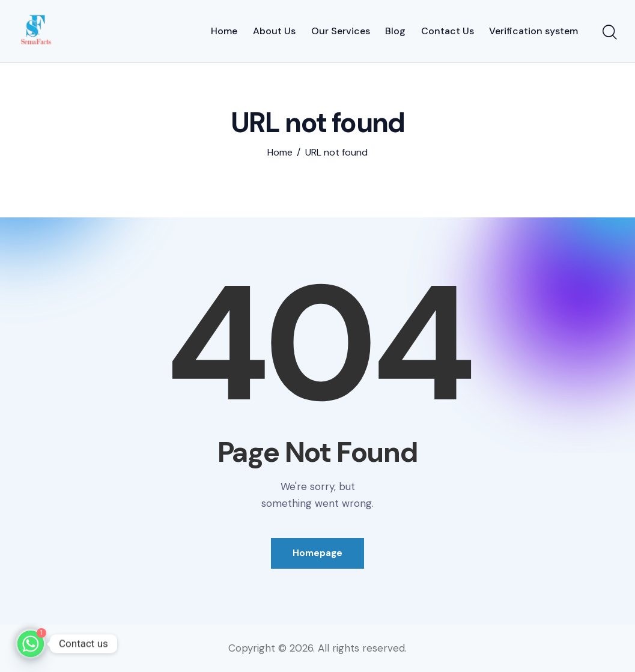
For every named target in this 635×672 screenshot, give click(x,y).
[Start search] (610, 33)
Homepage (317, 553)
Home (280, 153)
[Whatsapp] (31, 644)
